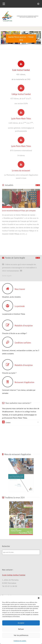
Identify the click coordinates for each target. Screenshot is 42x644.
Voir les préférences (21, 635)
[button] (39, 598)
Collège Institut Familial (21, 93)
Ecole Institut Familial (21, 69)
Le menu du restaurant (21, 169)
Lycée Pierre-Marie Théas (21, 117)
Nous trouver (20, 288)
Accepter (21, 623)
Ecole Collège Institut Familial (14, 575)
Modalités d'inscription (24, 324)
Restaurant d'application (24, 381)
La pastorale (20, 305)
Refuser (21, 629)
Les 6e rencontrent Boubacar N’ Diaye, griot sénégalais (19, 211)
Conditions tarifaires (23, 341)
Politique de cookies (20, 641)
